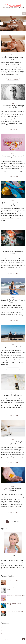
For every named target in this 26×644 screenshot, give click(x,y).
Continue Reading (13, 27)
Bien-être (13, 55)
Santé (13, 103)
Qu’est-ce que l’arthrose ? (13, 347)
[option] (13, 24)
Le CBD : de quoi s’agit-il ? (13, 395)
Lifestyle (13, 249)
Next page (17, 522)
